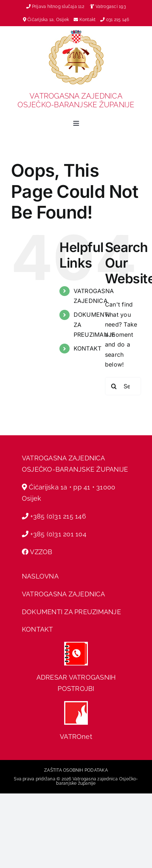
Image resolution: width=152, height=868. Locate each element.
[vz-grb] (76, 33)
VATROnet (76, 737)
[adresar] (76, 645)
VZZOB (41, 552)
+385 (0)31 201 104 (58, 534)
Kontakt (88, 20)
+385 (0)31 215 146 (58, 516)
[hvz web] (76, 704)
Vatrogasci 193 (111, 7)
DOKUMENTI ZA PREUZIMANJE (71, 612)
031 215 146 (118, 20)
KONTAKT (88, 348)
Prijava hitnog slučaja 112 (55, 7)
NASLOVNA (40, 576)
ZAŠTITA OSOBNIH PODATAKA (76, 770)
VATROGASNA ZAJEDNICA (63, 594)
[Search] (114, 386)
